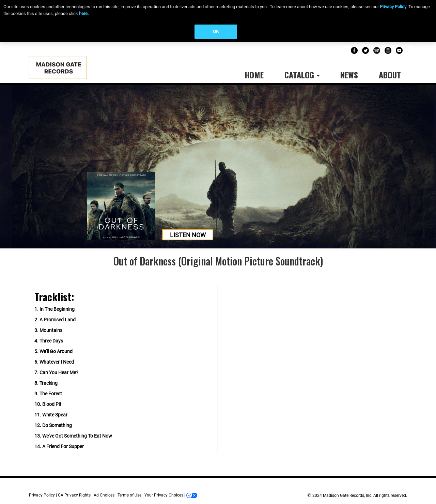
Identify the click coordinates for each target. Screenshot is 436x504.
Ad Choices (104, 495)
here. (84, 13)
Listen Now (188, 235)
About (390, 75)
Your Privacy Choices (164, 495)
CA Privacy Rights (74, 495)
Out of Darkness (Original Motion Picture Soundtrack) (218, 261)
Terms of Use (129, 495)
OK (216, 32)
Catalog (302, 75)
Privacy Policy (393, 7)
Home (254, 75)
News (349, 75)
